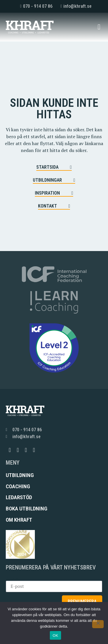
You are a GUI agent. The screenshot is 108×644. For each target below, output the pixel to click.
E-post (13, 578)
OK (55, 636)
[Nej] (98, 624)
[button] (99, 27)
